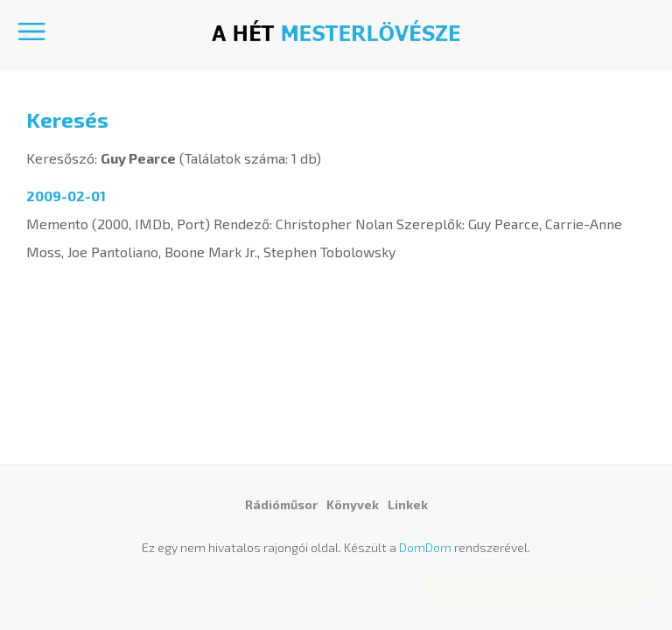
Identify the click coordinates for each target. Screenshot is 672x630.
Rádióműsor (281, 504)
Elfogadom (523, 588)
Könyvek (353, 504)
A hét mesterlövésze (336, 31)
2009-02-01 (66, 196)
